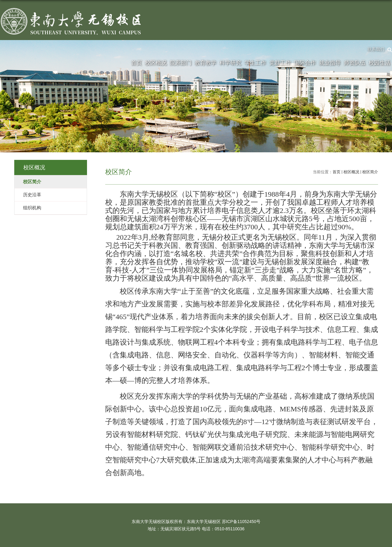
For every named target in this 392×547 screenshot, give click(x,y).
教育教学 (206, 63)
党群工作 (280, 63)
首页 (136, 63)
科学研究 (230, 63)
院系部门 (181, 63)
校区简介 (370, 172)
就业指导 (330, 63)
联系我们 (376, 49)
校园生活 (380, 63)
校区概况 (156, 63)
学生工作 (255, 63)
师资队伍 (355, 63)
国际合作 (305, 63)
